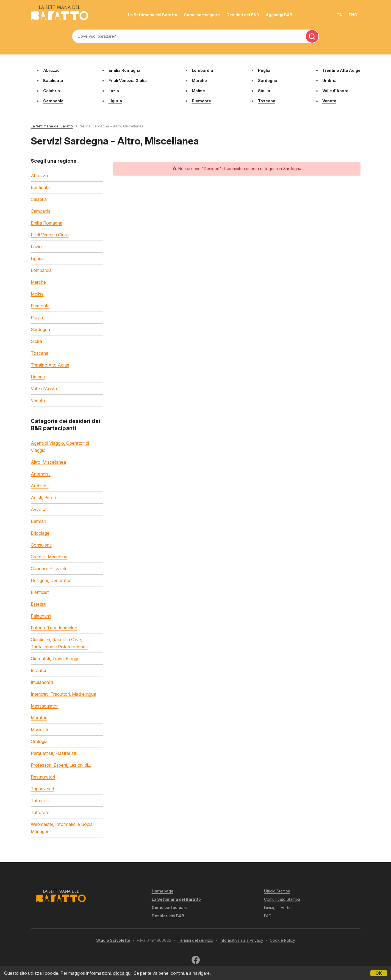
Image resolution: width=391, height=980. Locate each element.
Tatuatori (40, 801)
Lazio (114, 91)
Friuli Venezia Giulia (128, 80)
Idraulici (38, 670)
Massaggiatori (45, 706)
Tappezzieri (42, 789)
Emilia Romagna (124, 70)
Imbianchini (42, 682)
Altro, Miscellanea (48, 462)
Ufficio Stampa (277, 891)
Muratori (39, 718)
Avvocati (40, 509)
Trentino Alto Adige (341, 70)
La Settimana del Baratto (153, 15)
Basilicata (53, 80)
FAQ (268, 916)
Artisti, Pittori (43, 498)
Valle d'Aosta (335, 91)
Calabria (52, 91)
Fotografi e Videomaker (54, 628)
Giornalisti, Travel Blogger (56, 659)
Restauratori (43, 777)
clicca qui (122, 973)
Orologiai (40, 741)
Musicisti (39, 730)
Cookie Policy (282, 940)
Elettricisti (40, 592)
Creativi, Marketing (49, 557)
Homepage (163, 891)
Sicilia (264, 91)
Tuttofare (40, 812)
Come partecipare (202, 15)
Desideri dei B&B (243, 15)
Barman (38, 521)
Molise (198, 91)
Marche (199, 80)
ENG (353, 15)
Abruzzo (51, 70)
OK (379, 973)
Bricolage (40, 533)
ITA (339, 15)
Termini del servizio (195, 940)
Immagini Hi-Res (278, 907)
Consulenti (41, 545)
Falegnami (41, 616)
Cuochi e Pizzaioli (48, 569)
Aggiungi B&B (279, 15)
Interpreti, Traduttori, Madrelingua (63, 694)
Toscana (267, 101)
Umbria (329, 80)
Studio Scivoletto (113, 940)
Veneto (329, 101)
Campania (53, 101)
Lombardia (202, 70)
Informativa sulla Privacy (242, 940)
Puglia (264, 70)
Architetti (40, 486)
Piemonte (201, 101)
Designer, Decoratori (51, 580)
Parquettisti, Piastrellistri (54, 753)
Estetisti (38, 604)
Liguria (115, 101)
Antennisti (41, 474)
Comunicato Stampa (282, 899)
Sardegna (268, 80)
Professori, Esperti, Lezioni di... (61, 765)
